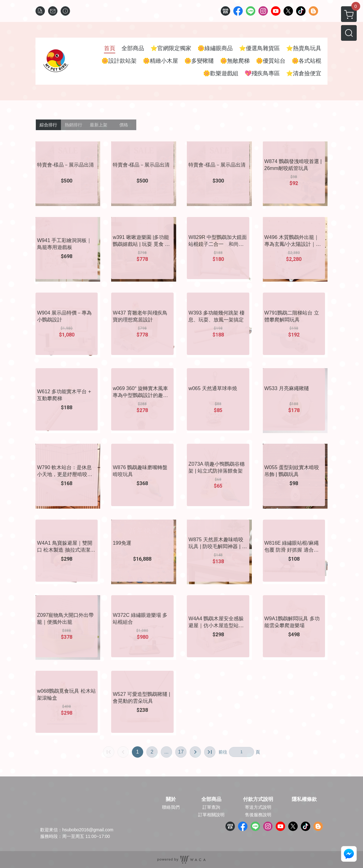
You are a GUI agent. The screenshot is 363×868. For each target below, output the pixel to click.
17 (181, 752)
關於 (171, 799)
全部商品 (211, 799)
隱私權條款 (304, 799)
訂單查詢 (211, 807)
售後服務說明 (258, 815)
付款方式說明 (258, 799)
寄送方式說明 (258, 807)
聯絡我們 (171, 807)
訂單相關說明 (211, 815)
